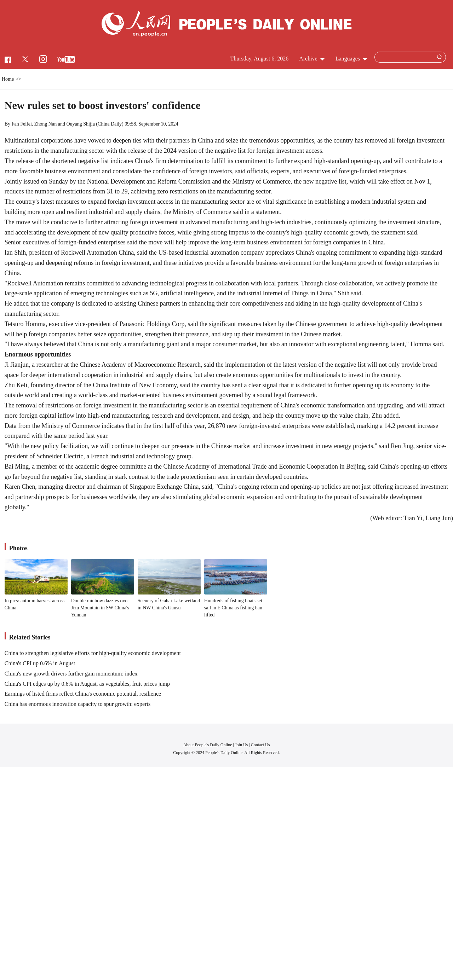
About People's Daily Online (208, 745)
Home (8, 79)
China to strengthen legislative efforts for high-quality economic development (93, 653)
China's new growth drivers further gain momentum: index (71, 674)
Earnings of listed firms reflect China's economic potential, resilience (83, 694)
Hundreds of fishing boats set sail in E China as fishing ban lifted (233, 608)
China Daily (110, 124)
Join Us (242, 745)
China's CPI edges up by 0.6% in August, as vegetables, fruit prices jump (87, 684)
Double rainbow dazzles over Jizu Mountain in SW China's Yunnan (100, 608)
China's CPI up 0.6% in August (40, 663)
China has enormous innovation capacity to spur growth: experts (78, 704)
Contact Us (260, 745)
